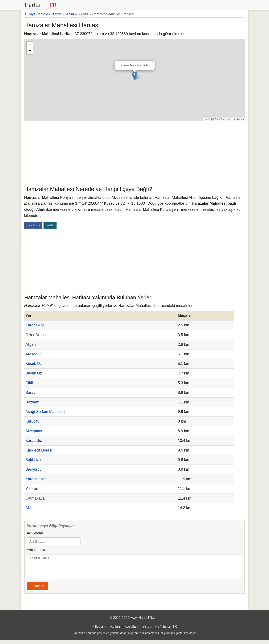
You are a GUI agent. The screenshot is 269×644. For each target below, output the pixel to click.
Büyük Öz (34, 373)
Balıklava (33, 460)
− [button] (30, 51)
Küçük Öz (34, 364)
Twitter (50, 225)
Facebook (33, 225)
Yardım (148, 631)
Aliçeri (31, 344)
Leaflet (207, 119)
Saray (30, 393)
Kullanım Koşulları (124, 631)
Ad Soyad (35, 533)
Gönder (37, 590)
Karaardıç (34, 441)
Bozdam (32, 402)
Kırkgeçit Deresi (39, 450)
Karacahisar (36, 479)
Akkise (31, 508)
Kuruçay (32, 421)
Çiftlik (30, 383)
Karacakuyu (35, 325)
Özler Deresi (36, 335)
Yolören (32, 489)
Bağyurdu (34, 469)
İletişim (100, 631)
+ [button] (30, 45)
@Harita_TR (167, 631)
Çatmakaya (35, 498)
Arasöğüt (33, 354)
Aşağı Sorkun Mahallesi (45, 412)
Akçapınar (34, 431)
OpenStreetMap (223, 119)
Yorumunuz (36, 550)
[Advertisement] (134, 152)
